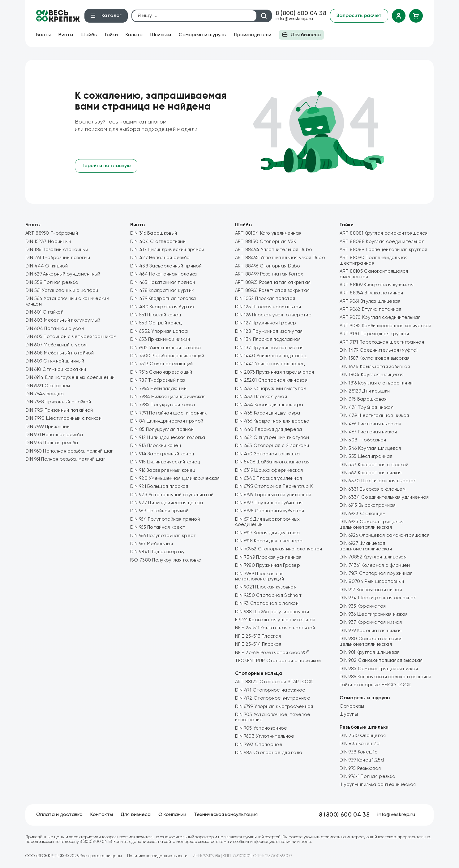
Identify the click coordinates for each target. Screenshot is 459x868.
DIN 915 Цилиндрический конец (165, 462)
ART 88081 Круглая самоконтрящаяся (384, 233)
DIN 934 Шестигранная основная (378, 598)
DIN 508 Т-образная (363, 440)
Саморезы (352, 706)
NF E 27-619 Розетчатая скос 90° (272, 653)
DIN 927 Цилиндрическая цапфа (167, 503)
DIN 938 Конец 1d (359, 752)
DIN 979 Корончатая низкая (371, 631)
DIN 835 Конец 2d (360, 744)
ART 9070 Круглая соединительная (380, 317)
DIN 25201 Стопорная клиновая (271, 380)
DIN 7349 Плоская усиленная (268, 557)
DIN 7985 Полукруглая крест (163, 405)
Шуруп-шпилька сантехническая (378, 785)
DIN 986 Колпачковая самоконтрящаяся (386, 677)
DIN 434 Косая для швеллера (269, 405)
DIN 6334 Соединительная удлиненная (384, 497)
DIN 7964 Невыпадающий (158, 389)
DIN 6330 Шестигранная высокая (378, 481)
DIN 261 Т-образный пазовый (58, 258)
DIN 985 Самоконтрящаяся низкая (379, 669)
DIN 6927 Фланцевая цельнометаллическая (366, 546)
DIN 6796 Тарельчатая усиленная (273, 495)
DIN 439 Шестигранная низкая (374, 416)
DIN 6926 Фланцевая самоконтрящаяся (384, 535)
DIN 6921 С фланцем (48, 386)
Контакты (102, 815)
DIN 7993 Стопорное (259, 745)
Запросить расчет (359, 16)
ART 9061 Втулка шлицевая (370, 301)
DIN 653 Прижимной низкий (160, 339)
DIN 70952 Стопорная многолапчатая (279, 549)
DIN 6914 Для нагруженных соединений (70, 378)
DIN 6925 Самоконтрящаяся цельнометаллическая (372, 524)
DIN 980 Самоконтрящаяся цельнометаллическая (371, 641)
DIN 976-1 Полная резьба (367, 777)
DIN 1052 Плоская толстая (265, 299)
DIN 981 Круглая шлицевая (369, 652)
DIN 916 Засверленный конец (163, 470)
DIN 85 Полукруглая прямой (162, 430)
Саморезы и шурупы (203, 35)
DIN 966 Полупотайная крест (163, 536)
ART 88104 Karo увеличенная (268, 233)
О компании (172, 815)
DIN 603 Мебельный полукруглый (63, 320)
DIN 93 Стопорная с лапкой (267, 603)
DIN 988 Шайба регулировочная (272, 612)
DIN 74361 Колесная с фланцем (375, 565)
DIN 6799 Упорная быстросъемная (274, 707)
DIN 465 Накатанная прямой (163, 282)
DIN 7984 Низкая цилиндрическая (168, 397)
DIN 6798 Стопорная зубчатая (270, 511)
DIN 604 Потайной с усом (55, 329)
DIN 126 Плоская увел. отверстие (273, 315)
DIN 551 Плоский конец (156, 315)
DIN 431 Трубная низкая (367, 408)
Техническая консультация (226, 815)
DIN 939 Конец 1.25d (362, 760)
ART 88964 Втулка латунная (371, 293)
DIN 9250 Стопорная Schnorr (268, 595)
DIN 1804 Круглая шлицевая (372, 375)
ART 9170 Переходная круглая (374, 334)
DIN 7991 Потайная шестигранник (169, 413)
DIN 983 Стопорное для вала (269, 753)
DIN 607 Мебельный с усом (56, 345)
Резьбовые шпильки (364, 727)
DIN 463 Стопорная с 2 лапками (272, 446)
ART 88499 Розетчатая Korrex (269, 274)
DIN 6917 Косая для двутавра (268, 533)
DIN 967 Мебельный (152, 544)
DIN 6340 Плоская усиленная (269, 478)
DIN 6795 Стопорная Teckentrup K (274, 486)
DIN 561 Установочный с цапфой (62, 291)
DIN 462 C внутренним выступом (272, 438)
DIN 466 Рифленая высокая (370, 424)
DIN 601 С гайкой (44, 312)
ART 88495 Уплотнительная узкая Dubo (280, 258)
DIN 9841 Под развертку (158, 552)
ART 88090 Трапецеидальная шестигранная (374, 260)
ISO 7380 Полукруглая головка (166, 560)
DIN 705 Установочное (261, 728)
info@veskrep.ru (294, 19)
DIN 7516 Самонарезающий (161, 372)
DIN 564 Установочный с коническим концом (67, 301)
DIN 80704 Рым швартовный (372, 582)
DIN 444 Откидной (47, 266)
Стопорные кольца (259, 674)
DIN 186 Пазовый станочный (57, 250)
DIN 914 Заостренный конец (162, 454)
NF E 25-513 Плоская (258, 636)
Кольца (134, 35)
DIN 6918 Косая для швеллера (269, 541)
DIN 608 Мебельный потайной (60, 353)
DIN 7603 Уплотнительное (265, 736)
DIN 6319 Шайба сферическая (269, 470)
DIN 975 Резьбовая (360, 768)
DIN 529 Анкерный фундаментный (63, 274)
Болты (43, 35)
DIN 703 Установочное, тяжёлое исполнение (273, 717)
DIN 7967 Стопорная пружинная (376, 573)
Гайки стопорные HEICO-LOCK (375, 685)
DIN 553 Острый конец (156, 323)
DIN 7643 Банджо (45, 394)
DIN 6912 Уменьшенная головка (165, 348)
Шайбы (89, 35)
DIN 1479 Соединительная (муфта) (379, 350)
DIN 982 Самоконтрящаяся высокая (381, 660)
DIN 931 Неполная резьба (54, 435)
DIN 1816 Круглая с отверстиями (376, 383)
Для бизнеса (301, 35)
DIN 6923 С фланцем (362, 514)
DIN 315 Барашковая (363, 399)
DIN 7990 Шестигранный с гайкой (63, 418)
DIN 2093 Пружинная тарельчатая (275, 372)
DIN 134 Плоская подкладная (268, 339)
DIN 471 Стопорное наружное (270, 690)
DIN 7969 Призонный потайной (59, 410)
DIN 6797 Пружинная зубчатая (269, 503)
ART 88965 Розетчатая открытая (273, 282)
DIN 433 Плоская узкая (261, 397)
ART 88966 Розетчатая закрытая (272, 291)
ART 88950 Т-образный (52, 233)
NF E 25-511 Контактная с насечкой (275, 628)
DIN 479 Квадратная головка (163, 299)
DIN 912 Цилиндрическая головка (168, 438)
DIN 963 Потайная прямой (159, 511)
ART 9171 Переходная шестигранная (382, 342)
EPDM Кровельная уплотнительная (275, 620)
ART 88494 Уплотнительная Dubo (274, 250)
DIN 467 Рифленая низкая (368, 432)
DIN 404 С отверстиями (158, 242)
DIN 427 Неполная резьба (160, 258)
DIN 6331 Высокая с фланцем (373, 489)
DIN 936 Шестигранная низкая (374, 614)
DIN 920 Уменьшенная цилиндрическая (175, 478)
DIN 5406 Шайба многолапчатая (272, 462)
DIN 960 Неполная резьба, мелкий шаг (69, 451)
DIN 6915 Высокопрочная (368, 505)
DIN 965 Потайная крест (158, 527)
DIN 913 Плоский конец (156, 446)
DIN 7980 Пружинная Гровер (268, 565)
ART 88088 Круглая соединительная (382, 242)
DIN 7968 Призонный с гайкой (58, 402)
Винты (66, 35)
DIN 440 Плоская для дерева (269, 430)
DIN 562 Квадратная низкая (371, 473)
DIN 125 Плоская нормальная (268, 307)
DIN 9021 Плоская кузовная (266, 587)
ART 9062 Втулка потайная (370, 309)
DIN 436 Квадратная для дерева (272, 421)
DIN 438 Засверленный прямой (166, 266)
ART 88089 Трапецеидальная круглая (383, 250)
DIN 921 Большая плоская (159, 486)
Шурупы (349, 714)
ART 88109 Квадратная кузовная (377, 285)
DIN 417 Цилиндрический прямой (167, 250)
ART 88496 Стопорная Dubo (268, 266)
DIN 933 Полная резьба (52, 443)
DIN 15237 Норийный (48, 242)
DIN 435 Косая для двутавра (268, 413)
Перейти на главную (106, 166)
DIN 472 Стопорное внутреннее (273, 698)
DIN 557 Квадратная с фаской (374, 465)
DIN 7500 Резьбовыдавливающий (167, 356)
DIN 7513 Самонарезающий (162, 364)
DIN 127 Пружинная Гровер (266, 323)
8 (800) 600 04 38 (301, 13)
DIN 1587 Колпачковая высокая (375, 358)
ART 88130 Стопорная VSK (266, 242)
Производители (253, 35)
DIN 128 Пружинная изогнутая (269, 331)
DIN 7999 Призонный (47, 427)
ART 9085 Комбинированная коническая (386, 326)
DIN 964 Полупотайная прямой (165, 519)
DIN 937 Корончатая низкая (371, 622)
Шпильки (161, 35)
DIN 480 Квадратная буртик (163, 307)
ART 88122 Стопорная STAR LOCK (274, 682)
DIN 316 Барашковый (154, 233)
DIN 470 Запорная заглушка (268, 454)
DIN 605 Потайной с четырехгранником (71, 337)
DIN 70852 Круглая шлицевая (373, 557)
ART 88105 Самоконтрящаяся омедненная (374, 274)
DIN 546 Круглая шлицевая (370, 448)
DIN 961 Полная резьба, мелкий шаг (65, 459)
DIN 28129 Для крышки (365, 391)
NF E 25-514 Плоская (258, 644)
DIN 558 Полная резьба (52, 282)
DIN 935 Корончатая (363, 606)
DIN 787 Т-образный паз (158, 380)
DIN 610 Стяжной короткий (56, 369)
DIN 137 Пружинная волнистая (269, 348)
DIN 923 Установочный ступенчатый (172, 495)
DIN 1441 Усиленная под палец (270, 364)
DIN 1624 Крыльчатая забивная (375, 367)
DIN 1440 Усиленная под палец (271, 356)
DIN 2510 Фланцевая (363, 736)
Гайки (112, 35)
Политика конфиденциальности (157, 856)
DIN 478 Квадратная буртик (162, 291)
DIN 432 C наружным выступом (271, 389)
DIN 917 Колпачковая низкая (371, 590)
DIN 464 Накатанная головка (164, 274)
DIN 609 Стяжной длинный (55, 361)
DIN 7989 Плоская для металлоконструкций (260, 576)
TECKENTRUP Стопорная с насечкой (278, 661)
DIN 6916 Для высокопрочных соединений (268, 522)
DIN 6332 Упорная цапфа (159, 331)
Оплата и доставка (59, 815)
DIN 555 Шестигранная (366, 456)
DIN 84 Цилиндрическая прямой (167, 421)
